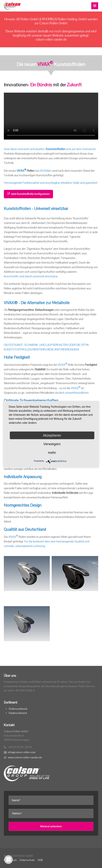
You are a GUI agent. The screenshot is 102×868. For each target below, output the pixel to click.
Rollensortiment (18, 709)
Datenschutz (27, 860)
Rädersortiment (18, 713)
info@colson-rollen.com (22, 752)
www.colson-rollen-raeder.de (25, 757)
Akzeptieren (52, 435)
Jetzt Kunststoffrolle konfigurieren (28, 194)
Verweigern (52, 444)
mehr (52, 452)
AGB (40, 860)
